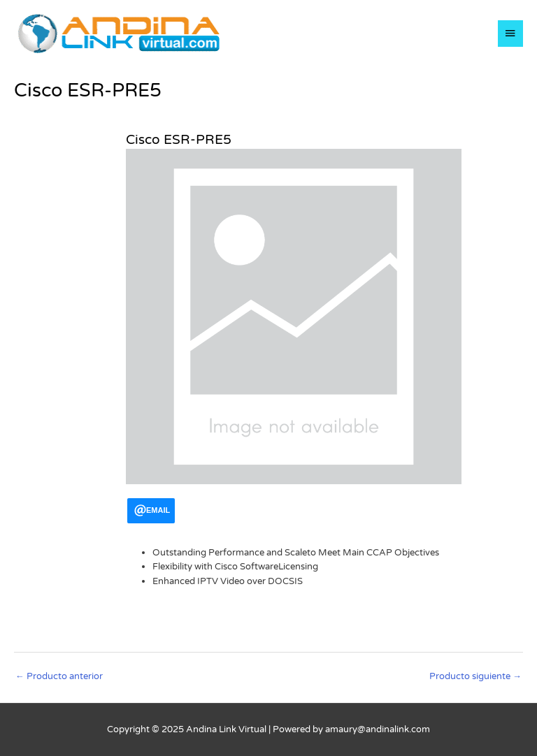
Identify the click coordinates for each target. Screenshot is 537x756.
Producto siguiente (475, 676)
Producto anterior (59, 676)
